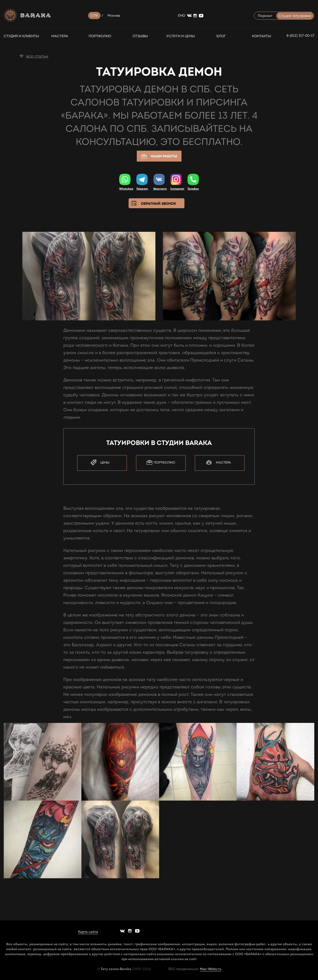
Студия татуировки (295, 16)
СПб (94, 16)
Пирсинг (265, 16)
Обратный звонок (159, 203)
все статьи (37, 56)
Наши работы (159, 156)
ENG (182, 16)
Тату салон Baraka (116, 969)
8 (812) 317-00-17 (300, 36)
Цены (100, 463)
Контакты (262, 36)
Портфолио (100, 36)
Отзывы (140, 36)
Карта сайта (88, 932)
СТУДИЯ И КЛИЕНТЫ (19, 36)
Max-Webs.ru (211, 969)
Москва (114, 16)
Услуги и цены (181, 36)
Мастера (60, 36)
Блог (221, 36)
